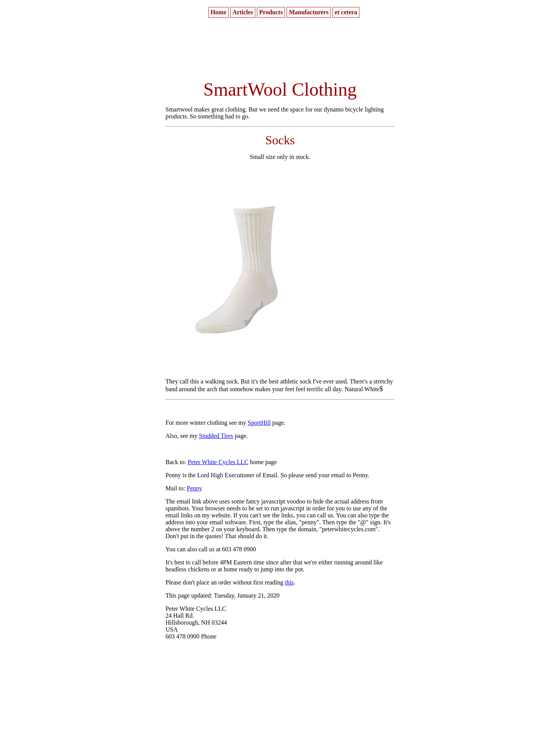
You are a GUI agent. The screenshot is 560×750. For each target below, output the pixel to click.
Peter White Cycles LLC (218, 462)
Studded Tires (216, 436)
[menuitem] (218, 12)
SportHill (259, 423)
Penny (194, 488)
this (289, 582)
